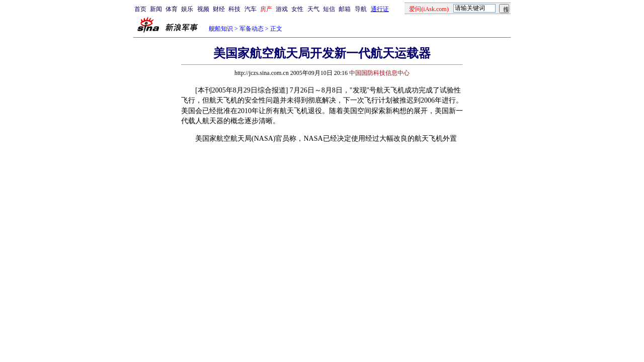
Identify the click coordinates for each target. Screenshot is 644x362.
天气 (313, 9)
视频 (203, 9)
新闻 (156, 9)
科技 (234, 9)
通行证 (380, 9)
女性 (297, 9)
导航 (361, 9)
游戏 (282, 9)
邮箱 (345, 9)
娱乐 (187, 9)
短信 (329, 9)
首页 (140, 9)
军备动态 (252, 29)
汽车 (251, 9)
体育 (172, 9)
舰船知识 (221, 29)
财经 (219, 9)
